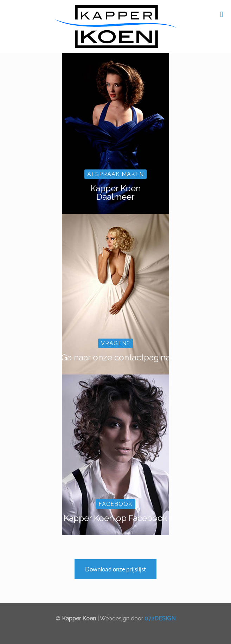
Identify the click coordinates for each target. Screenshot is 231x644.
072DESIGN (160, 618)
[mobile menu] (222, 14)
